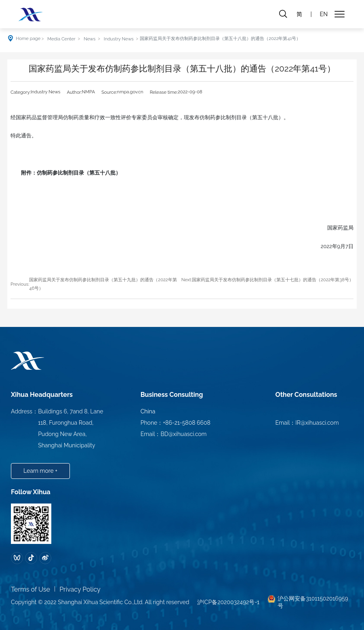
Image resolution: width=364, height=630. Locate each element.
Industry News (119, 39)
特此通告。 (24, 136)
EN (324, 14)
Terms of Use (31, 589)
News (89, 39)
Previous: (20, 284)
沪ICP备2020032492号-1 (228, 602)
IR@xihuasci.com (317, 423)
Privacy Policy (80, 589)
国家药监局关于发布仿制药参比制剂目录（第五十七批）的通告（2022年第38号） (273, 280)
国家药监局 (335, 228)
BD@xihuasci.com (184, 434)
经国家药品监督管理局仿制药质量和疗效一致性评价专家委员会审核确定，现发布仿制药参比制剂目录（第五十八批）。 (150, 117)
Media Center (61, 39)
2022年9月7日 (332, 246)
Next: (187, 280)
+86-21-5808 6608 (187, 423)
